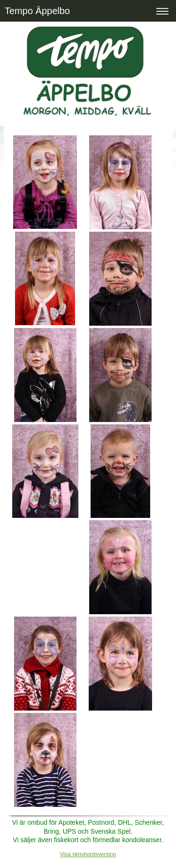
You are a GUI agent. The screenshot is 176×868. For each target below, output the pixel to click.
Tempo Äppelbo (37, 11)
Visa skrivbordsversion (88, 854)
